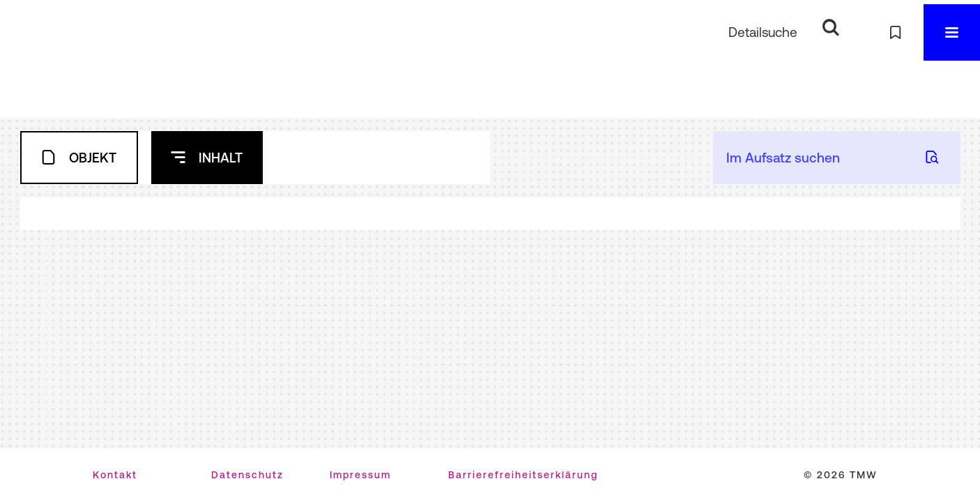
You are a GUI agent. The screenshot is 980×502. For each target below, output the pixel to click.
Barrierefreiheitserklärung (523, 475)
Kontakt (115, 475)
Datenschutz (247, 475)
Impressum (360, 475)
